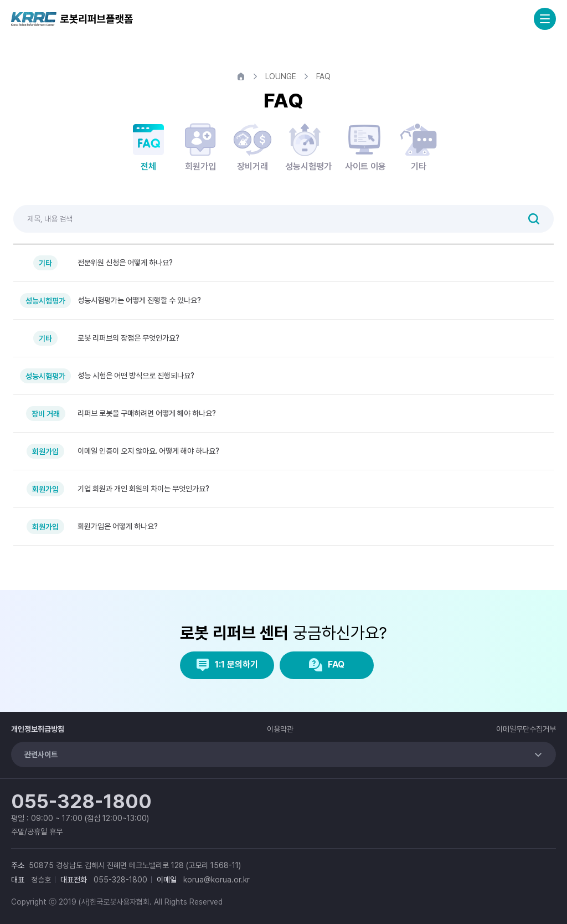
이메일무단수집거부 (526, 729)
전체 (148, 146)
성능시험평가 (308, 146)
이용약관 (280, 729)
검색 (534, 219)
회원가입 (200, 146)
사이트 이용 (365, 146)
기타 (419, 146)
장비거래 (252, 146)
